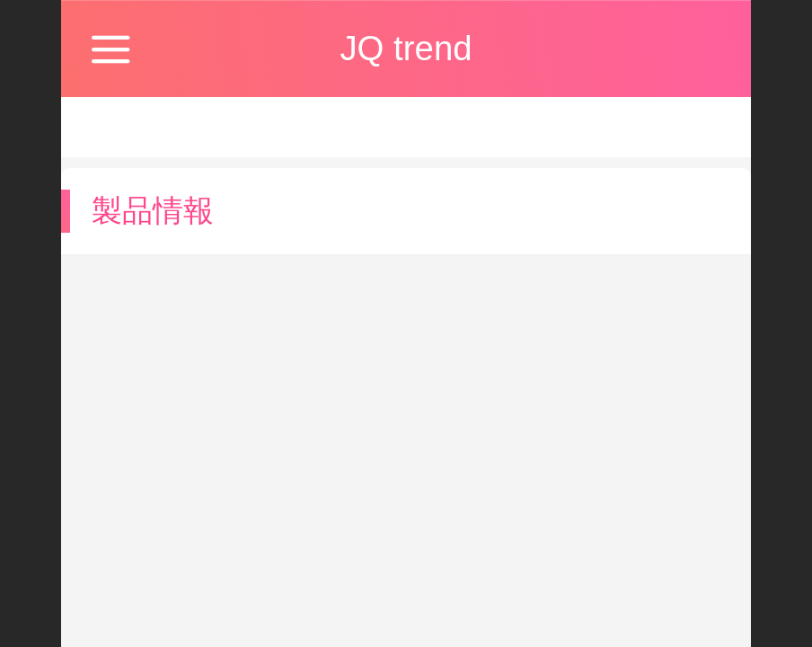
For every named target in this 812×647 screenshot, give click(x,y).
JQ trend (406, 48)
